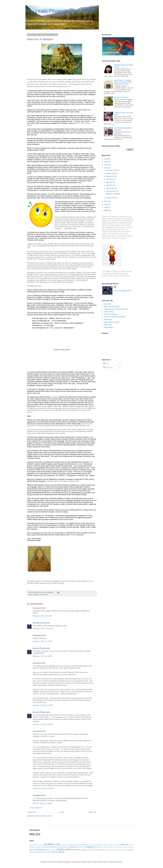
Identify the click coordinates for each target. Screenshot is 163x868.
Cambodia (64, 845)
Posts (106, 363)
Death (130, 845)
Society (121, 850)
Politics (61, 849)
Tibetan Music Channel (112, 322)
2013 (106, 165)
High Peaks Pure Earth (112, 307)
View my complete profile (122, 291)
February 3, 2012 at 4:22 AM (42, 656)
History (65, 847)
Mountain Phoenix (39, 623)
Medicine (111, 847)
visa (48, 852)
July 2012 (110, 179)
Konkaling (54, 397)
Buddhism (50, 844)
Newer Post (32, 812)
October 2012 (111, 173)
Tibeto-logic (108, 325)
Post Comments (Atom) (44, 816)
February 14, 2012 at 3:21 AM (43, 724)
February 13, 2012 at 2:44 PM (43, 705)
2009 (106, 207)
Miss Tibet (118, 847)
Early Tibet (107, 304)
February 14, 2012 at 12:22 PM (43, 788)
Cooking (115, 845)
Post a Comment (36, 808)
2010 (106, 204)
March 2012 (110, 188)
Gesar (59, 847)
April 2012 (110, 185)
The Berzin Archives (111, 314)
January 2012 (111, 198)
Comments (108, 367)
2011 (106, 201)
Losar (98, 847)
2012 (106, 168)
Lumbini (104, 847)
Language (36, 594)
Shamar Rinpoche (112, 850)
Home (62, 812)
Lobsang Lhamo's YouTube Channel (116, 309)
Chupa (91, 845)
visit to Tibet (57, 852)
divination (32, 847)
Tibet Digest (108, 320)
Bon (41, 845)
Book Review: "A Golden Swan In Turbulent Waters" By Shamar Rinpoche (123, 82)
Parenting (40, 850)
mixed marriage (128, 847)
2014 (106, 162)
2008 (106, 210)
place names (44, 594)
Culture (122, 845)
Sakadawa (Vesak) (87, 850)
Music (31, 850)
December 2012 (112, 170)
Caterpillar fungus (74, 845)
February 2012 (111, 191)
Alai (30, 845)
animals (36, 845)
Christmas (84, 845)
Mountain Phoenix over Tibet (59, 11)
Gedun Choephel (42, 847)
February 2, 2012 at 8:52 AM (42, 616)
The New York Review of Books (114, 317)
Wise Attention (109, 327)
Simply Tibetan (109, 312)
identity (72, 847)
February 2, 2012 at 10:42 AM (43, 629)
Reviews (74, 850)
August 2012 (111, 176)
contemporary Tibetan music (103, 845)
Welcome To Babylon (121, 97)
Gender (52, 847)
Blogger (120, 862)
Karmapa (80, 847)
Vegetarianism (40, 852)
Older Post (92, 812)
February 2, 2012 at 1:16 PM (42, 641)
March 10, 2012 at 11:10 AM (42, 803)
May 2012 (110, 182)
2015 (106, 159)
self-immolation (100, 850)
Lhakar (72, 535)
